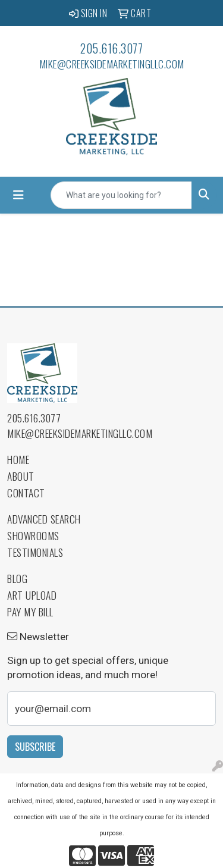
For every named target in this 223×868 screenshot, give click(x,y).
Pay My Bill (30, 612)
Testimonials (35, 552)
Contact (26, 493)
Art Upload (32, 595)
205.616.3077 (111, 48)
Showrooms (33, 535)
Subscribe (35, 747)
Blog (17, 578)
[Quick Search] (121, 195)
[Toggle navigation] (18, 195)
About (21, 476)
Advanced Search (44, 519)
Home (18, 459)
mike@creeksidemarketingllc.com (112, 64)
